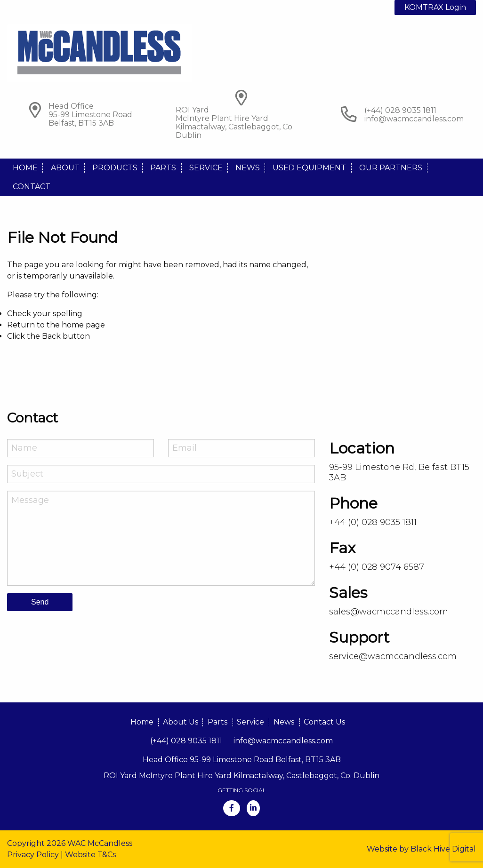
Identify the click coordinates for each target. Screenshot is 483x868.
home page (83, 325)
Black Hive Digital (443, 849)
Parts (163, 168)
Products (115, 168)
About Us (181, 722)
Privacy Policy (33, 855)
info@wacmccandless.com (414, 119)
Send (40, 602)
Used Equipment (309, 168)
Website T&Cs (90, 855)
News (248, 168)
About (65, 168)
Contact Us (324, 722)
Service (206, 168)
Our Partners (391, 168)
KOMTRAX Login (435, 7)
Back (51, 336)
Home (25, 168)
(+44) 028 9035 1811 (186, 741)
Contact (32, 187)
